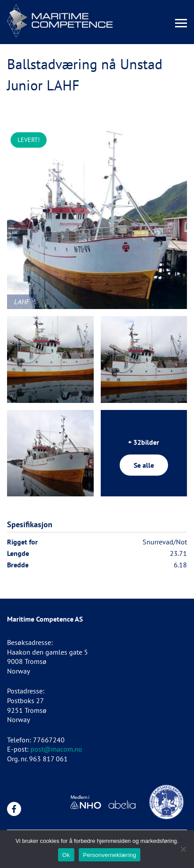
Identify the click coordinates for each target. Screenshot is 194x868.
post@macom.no (56, 749)
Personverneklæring (110, 855)
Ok (66, 855)
